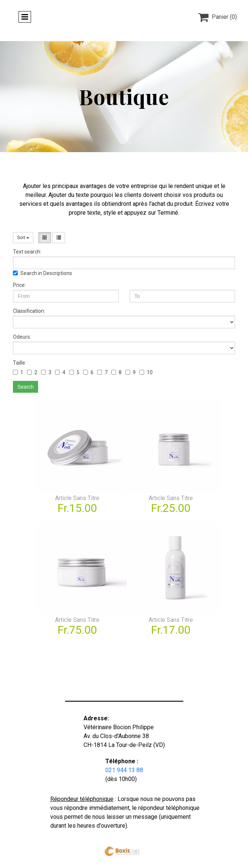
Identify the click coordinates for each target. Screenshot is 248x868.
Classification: (29, 311)
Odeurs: (22, 337)
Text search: (27, 252)
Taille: (20, 363)
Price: (19, 285)
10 (146, 372)
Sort (23, 238)
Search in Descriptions (43, 273)
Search (26, 387)
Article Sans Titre (77, 498)
